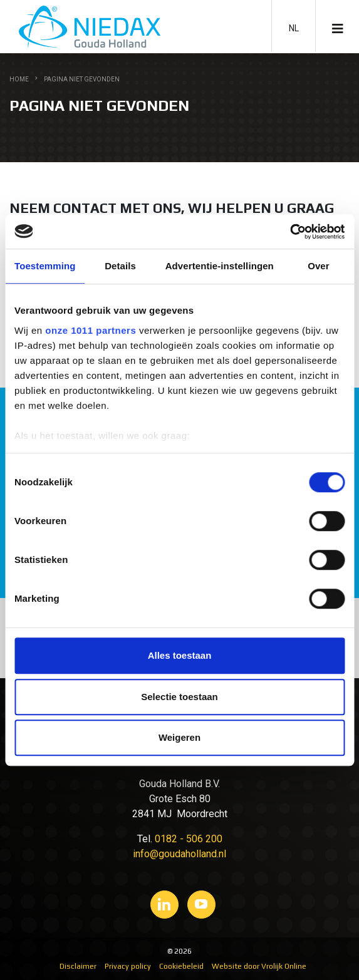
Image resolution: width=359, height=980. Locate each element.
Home (19, 79)
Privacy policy (128, 966)
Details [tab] (120, 266)
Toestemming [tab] (45, 266)
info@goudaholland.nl (179, 854)
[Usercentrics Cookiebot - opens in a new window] (290, 232)
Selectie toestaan (179, 697)
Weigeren (179, 737)
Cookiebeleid (181, 966)
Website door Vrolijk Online (259, 966)
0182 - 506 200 (189, 839)
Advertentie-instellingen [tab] (220, 266)
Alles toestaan (180, 655)
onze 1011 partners (91, 330)
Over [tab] (319, 266)
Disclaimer (78, 966)
